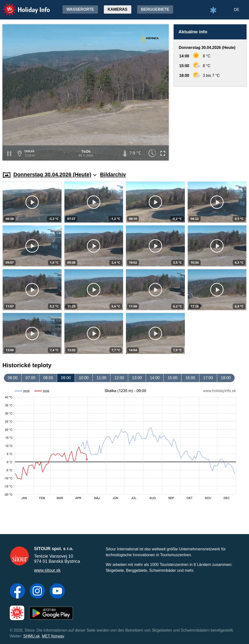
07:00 (30, 378)
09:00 (66, 378)
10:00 (84, 378)
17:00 (208, 378)
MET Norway (53, 636)
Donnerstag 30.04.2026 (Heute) (55, 174)
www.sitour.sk (47, 570)
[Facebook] (17, 591)
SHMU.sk (32, 636)
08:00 (48, 378)
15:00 (172, 378)
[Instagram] (37, 591)
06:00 (13, 378)
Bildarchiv (113, 174)
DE (237, 10)
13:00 (137, 378)
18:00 (226, 378)
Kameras (118, 9)
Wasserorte (80, 9)
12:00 (119, 378)
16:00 (190, 378)
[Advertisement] (210, 124)
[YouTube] (57, 591)
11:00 (101, 378)
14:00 (155, 378)
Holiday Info (22, 6)
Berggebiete (155, 9)
